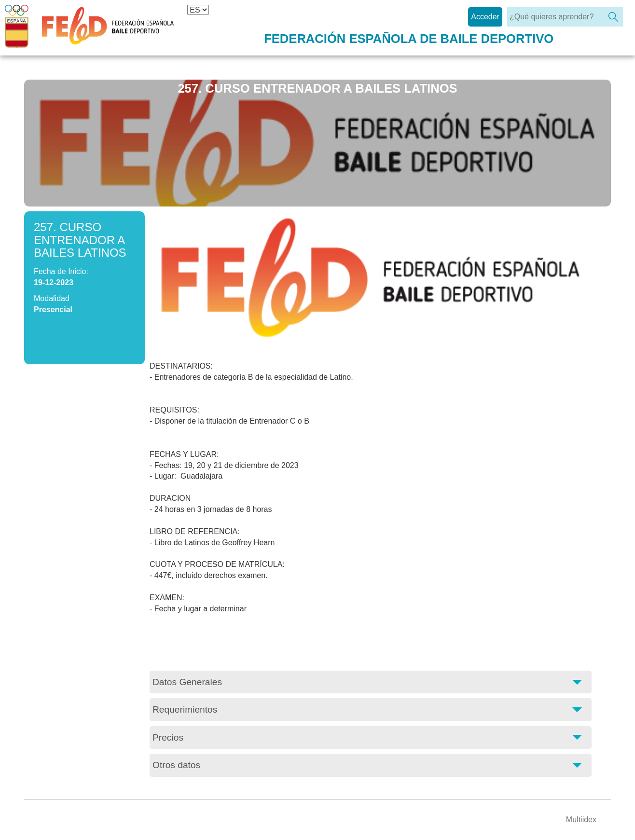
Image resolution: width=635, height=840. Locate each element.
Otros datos (176, 765)
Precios (168, 737)
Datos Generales (187, 682)
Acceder (485, 17)
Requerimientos (185, 709)
